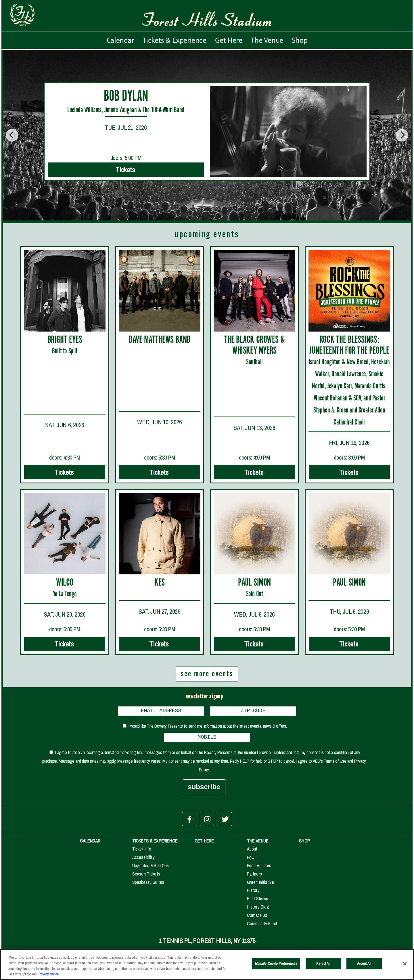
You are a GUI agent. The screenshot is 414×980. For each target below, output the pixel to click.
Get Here (229, 40)
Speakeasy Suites (148, 884)
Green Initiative (261, 884)
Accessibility (143, 859)
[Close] (405, 967)
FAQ (251, 859)
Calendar (120, 40)
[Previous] (12, 135)
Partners (254, 876)
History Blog (258, 909)
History (253, 892)
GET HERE (204, 843)
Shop (300, 40)
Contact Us (257, 917)
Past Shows (258, 901)
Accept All (364, 967)
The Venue (267, 40)
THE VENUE (258, 843)
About (252, 851)
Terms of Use (335, 763)
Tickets (126, 170)
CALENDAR (90, 843)
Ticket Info (142, 851)
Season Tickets (146, 876)
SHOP (304, 843)
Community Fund (262, 926)
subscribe (204, 789)
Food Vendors (259, 868)
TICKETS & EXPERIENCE (155, 843)
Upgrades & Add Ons (151, 868)
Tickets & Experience (175, 40)
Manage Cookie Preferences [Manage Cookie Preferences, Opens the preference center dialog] (276, 967)
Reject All (323, 967)
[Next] (402, 135)
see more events (207, 674)
